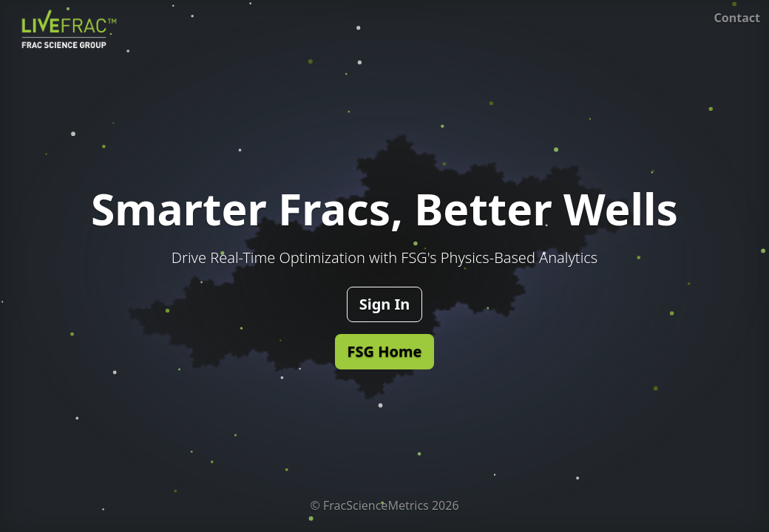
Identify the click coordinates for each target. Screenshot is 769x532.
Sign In (385, 304)
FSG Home (385, 351)
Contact (737, 18)
